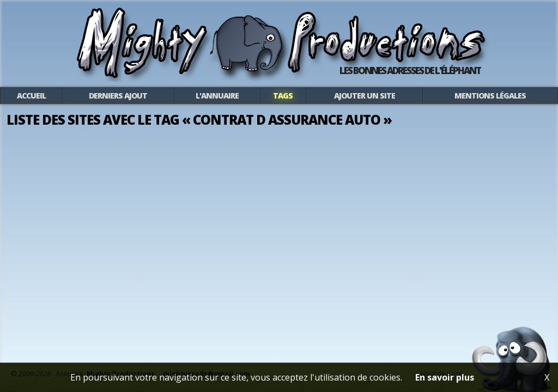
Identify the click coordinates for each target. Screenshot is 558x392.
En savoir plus (445, 377)
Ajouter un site (365, 96)
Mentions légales (490, 96)
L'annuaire (217, 96)
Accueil (31, 96)
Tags (283, 96)
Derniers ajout (118, 96)
